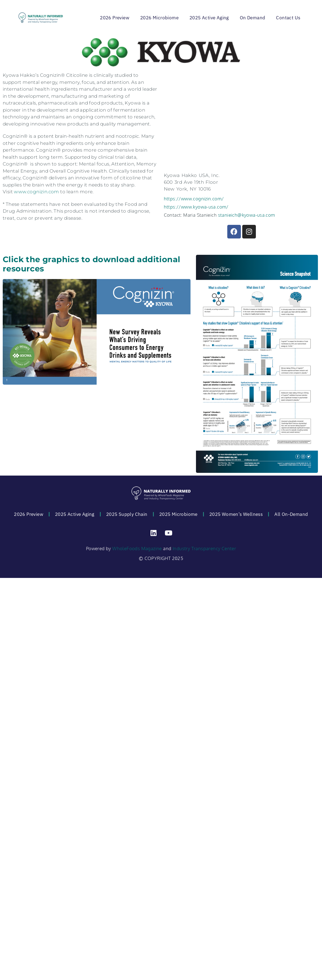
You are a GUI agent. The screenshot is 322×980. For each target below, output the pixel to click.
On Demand (253, 18)
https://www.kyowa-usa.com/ (196, 207)
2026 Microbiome (159, 18)
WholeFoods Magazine (137, 548)
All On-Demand (291, 514)
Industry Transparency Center (204, 548)
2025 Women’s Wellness (236, 514)
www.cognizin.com (36, 192)
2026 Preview (115, 18)
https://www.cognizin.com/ (194, 199)
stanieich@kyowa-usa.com (247, 215)
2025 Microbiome (178, 514)
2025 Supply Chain (127, 514)
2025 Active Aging (209, 18)
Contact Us (288, 18)
